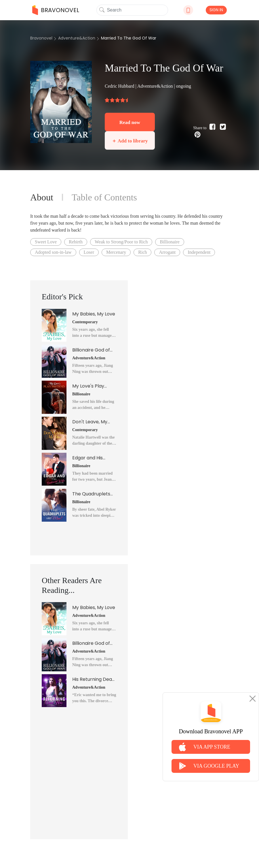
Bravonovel (41, 38)
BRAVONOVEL (56, 10)
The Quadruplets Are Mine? (91, 494)
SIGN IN (216, 10)
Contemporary (85, 322)
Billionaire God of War (91, 350)
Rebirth (76, 242)
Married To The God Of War (129, 38)
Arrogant (167, 252)
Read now (130, 122)
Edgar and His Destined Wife (88, 458)
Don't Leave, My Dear (90, 422)
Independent (199, 252)
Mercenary (116, 252)
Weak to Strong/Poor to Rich (121, 242)
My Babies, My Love (94, 314)
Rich (142, 252)
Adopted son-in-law (53, 252)
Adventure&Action (77, 38)
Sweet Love (46, 242)
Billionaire (170, 242)
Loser (89, 252)
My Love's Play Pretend (88, 386)
